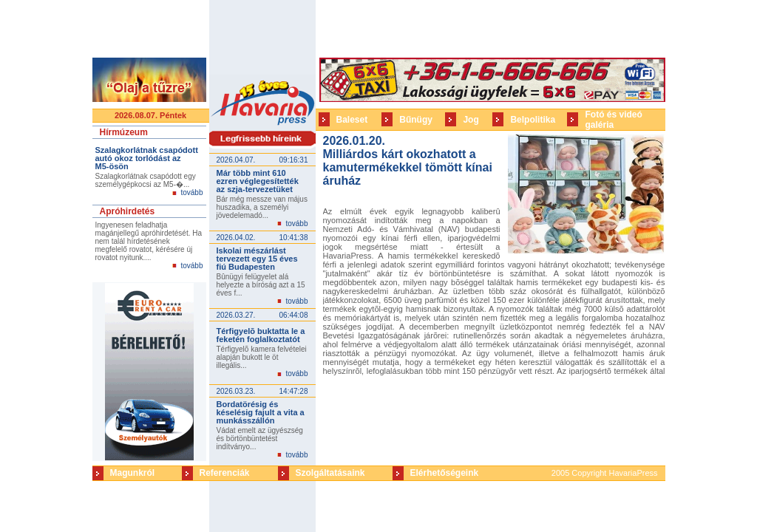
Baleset (352, 120)
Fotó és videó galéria (613, 120)
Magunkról (133, 473)
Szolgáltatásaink (330, 473)
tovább (191, 192)
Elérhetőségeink (445, 473)
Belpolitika (533, 120)
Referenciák (225, 473)
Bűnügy (416, 120)
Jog (471, 120)
